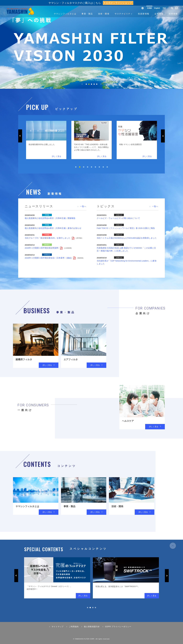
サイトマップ (58, 627)
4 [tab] (94, 84)
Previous (20, 136)
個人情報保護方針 (92, 627)
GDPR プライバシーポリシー (118, 627)
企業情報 (159, 14)
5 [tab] (97, 84)
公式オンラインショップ (119, 3)
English (157, 8)
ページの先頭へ (173, 547)
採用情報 (173, 14)
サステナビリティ (124, 14)
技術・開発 (104, 14)
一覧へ (83, 206)
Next (163, 136)
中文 (164, 8)
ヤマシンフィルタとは (65, 14)
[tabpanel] (56, 140)
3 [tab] (91, 84)
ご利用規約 (74, 627)
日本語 (149, 8)
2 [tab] (89, 84)
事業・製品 (87, 14)
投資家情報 (144, 14)
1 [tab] (86, 84)
